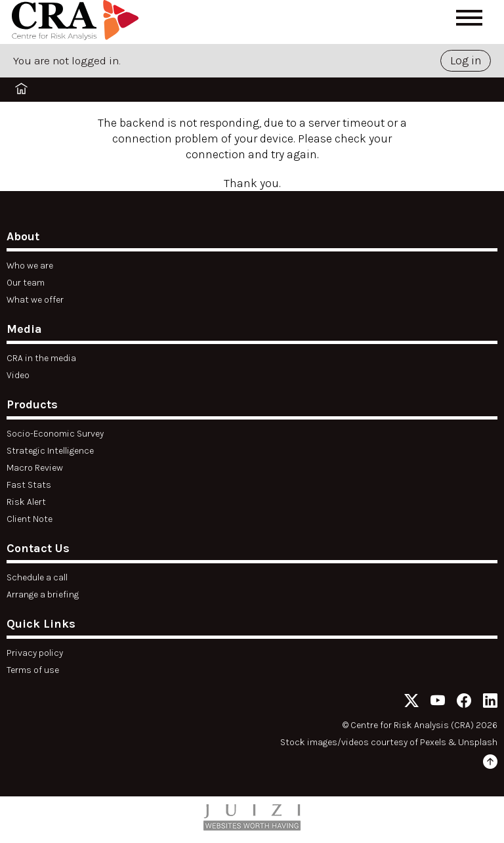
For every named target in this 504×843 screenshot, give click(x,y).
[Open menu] (469, 18)
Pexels (433, 742)
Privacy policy (35, 653)
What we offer (35, 300)
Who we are (30, 266)
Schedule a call (37, 577)
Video (18, 375)
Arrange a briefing (43, 594)
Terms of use (33, 670)
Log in (466, 60)
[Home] (77, 22)
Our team (26, 283)
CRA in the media (41, 358)
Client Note (30, 519)
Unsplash (478, 742)
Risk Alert (26, 502)
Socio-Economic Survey (55, 434)
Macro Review (35, 468)
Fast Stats (29, 485)
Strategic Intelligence (50, 451)
